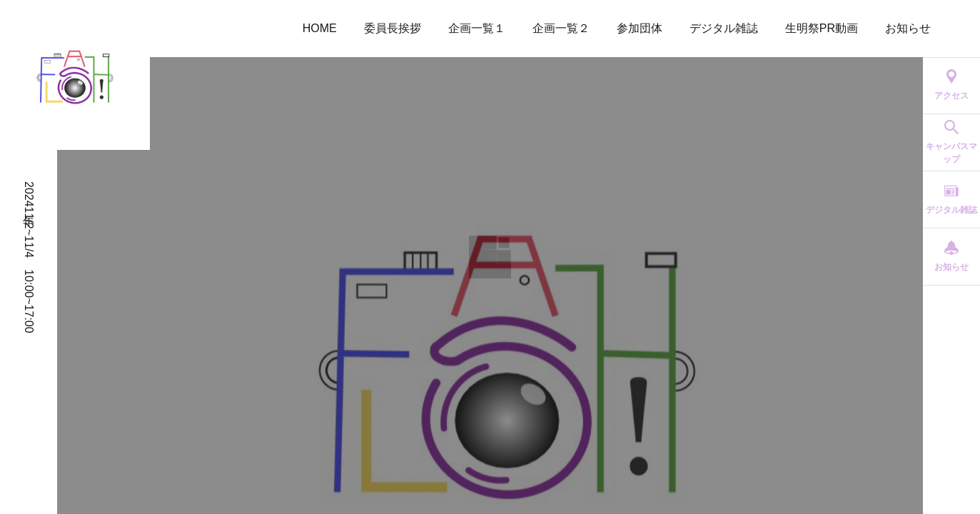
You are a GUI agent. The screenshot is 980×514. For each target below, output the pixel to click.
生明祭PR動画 (822, 28)
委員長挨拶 (393, 28)
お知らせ (908, 28)
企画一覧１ (477, 28)
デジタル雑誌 (724, 28)
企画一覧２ (561, 28)
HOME (320, 28)
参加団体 (640, 28)
